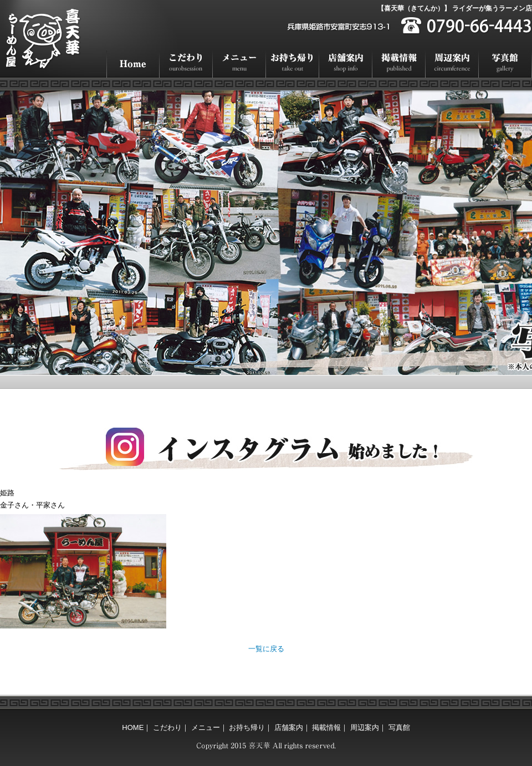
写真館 (505, 64)
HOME (133, 64)
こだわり (186, 64)
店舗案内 (346, 64)
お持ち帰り (293, 64)
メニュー (239, 64)
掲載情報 (399, 64)
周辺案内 (452, 64)
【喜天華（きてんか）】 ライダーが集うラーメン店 (455, 8)
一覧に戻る (266, 649)
